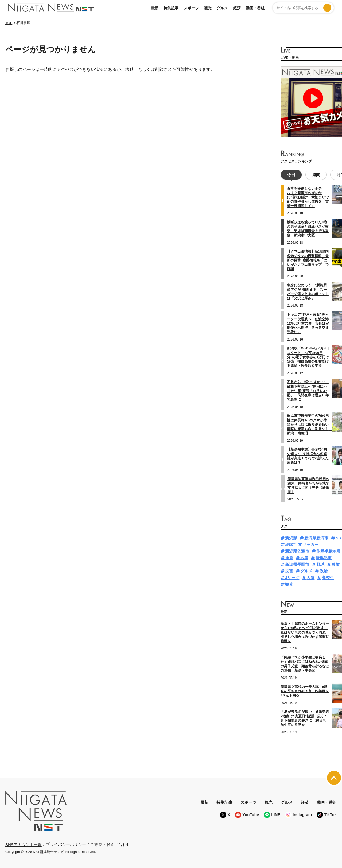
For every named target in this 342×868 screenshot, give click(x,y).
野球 (320, 564)
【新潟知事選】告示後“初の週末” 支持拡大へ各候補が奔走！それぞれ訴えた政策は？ (308, 455)
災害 (289, 570)
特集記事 (171, 8)
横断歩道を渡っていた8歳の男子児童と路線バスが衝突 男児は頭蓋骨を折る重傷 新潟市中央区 (308, 228)
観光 (208, 8)
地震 (304, 557)
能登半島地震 (328, 551)
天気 (310, 577)
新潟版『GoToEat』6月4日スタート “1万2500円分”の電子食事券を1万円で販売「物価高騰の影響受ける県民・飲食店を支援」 (308, 356)
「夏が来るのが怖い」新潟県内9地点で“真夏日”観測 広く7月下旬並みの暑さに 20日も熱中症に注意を (305, 718)
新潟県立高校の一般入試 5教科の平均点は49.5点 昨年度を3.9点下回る (305, 691)
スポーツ (191, 8)
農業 (336, 564)
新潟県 (291, 537)
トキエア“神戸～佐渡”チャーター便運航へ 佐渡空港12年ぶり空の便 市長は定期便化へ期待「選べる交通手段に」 (308, 323)
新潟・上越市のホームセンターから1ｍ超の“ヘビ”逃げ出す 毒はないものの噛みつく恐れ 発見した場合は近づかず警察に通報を (305, 632)
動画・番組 (255, 8)
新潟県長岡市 (297, 564)
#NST (290, 544)
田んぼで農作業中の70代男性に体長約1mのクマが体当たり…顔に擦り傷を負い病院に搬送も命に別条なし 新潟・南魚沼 (310, 424)
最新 (155, 8)
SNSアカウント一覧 (24, 844)
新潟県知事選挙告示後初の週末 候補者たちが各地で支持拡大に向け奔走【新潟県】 (308, 485)
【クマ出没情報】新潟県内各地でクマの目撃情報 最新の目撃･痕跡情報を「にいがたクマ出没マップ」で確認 (308, 260)
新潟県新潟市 (316, 537)
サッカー (310, 544)
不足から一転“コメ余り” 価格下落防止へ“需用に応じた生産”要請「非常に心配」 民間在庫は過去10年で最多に (308, 390)
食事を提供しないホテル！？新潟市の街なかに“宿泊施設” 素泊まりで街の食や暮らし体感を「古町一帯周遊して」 (308, 197)
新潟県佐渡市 (297, 551)
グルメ (222, 8)
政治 (324, 570)
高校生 (328, 577)
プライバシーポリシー (66, 844)
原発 (289, 557)
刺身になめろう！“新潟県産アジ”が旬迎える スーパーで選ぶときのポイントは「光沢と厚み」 (308, 291)
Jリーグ (292, 577)
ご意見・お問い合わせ (110, 844)
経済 (237, 8)
